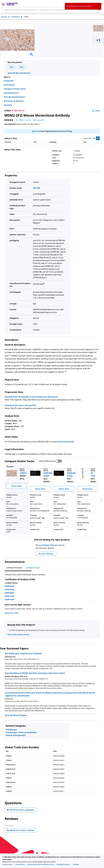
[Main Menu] (3, 4)
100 (35, 188)
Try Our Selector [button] (46, 554)
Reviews (8, 105)
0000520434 (9, 589)
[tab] (6, 17)
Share (96, 111)
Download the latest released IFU (20, 405)
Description (9, 85)
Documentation (11, 93)
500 (39, 188)
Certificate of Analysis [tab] (14, 568)
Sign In (35, 131)
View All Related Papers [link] (16, 715)
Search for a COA (12, 613)
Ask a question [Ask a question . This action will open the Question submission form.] (39, 120)
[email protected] (66, 442)
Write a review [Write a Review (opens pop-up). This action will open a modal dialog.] (25, 120)
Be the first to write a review (22, 831)
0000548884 (9, 586)
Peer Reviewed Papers (14, 97)
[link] (7, 864)
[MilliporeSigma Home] (12, 4)
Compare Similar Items (15, 89)
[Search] (99, 10)
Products (4, 17)
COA (12, 67)
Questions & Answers (14, 101)
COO (21, 67)
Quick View (16, 486)
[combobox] (52, 10)
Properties (9, 81)
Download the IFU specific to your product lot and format (31, 397)
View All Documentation (19, 73)
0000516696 (9, 596)
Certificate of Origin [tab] (33, 568)
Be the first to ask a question (21, 810)
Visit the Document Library (18, 634)
